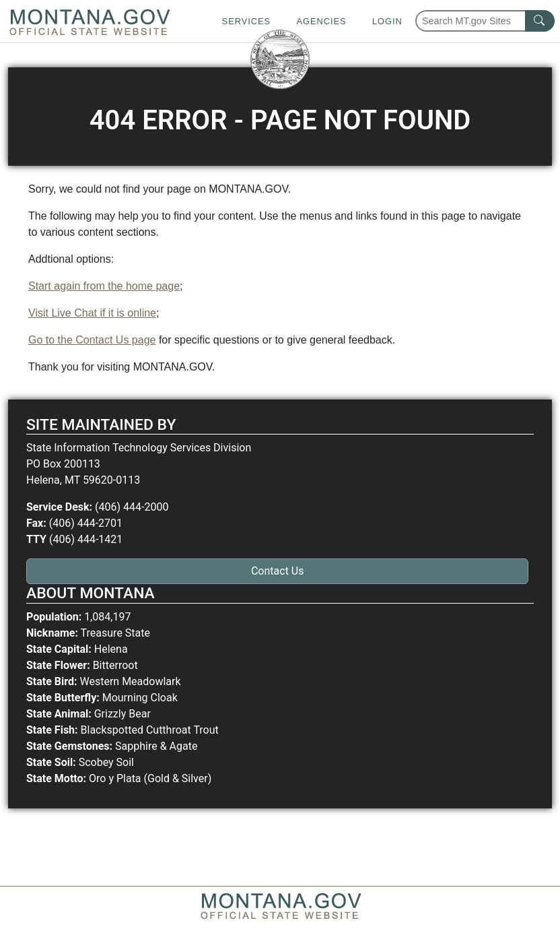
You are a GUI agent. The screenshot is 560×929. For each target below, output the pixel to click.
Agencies (321, 21)
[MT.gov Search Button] (540, 21)
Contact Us (278, 571)
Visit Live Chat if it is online (92, 313)
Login (387, 21)
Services (246, 21)
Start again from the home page (104, 286)
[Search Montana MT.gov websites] (485, 21)
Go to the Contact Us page (92, 340)
